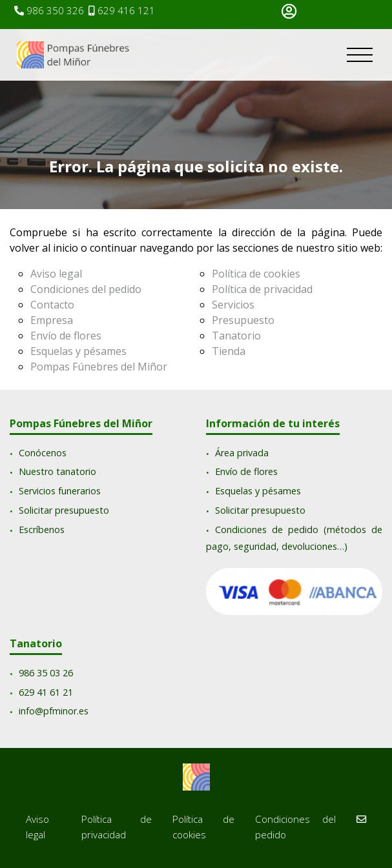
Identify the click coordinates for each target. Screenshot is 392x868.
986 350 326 (55, 10)
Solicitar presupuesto (64, 510)
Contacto (52, 305)
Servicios (233, 305)
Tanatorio (236, 336)
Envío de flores (66, 336)
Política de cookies (256, 274)
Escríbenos (42, 530)
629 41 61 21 (46, 692)
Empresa (52, 320)
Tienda (229, 351)
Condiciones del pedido (86, 289)
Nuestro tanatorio (57, 472)
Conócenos (43, 453)
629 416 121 (126, 10)
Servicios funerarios (60, 491)
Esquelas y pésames (78, 351)
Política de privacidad (262, 289)
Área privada (242, 453)
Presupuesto (243, 320)
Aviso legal (56, 274)
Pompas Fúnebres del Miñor (99, 367)
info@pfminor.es (54, 712)
